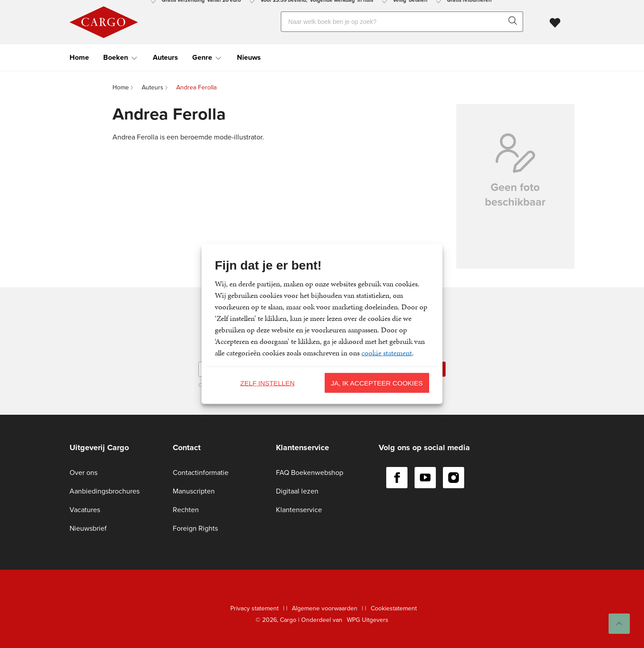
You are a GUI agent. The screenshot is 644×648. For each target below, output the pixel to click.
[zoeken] (515, 22)
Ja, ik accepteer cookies (377, 383)
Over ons (83, 472)
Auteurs (165, 57)
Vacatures (85, 510)
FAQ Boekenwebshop (310, 472)
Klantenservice (299, 510)
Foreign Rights (195, 528)
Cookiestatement (394, 608)
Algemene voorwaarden (325, 608)
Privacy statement (254, 608)
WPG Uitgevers (368, 620)
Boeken (116, 57)
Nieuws (249, 57)
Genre (202, 57)
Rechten (186, 510)
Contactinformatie (201, 472)
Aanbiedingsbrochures (105, 491)
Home (79, 57)
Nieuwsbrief (88, 528)
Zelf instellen (267, 383)
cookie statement (387, 353)
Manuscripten (194, 491)
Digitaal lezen (297, 491)
